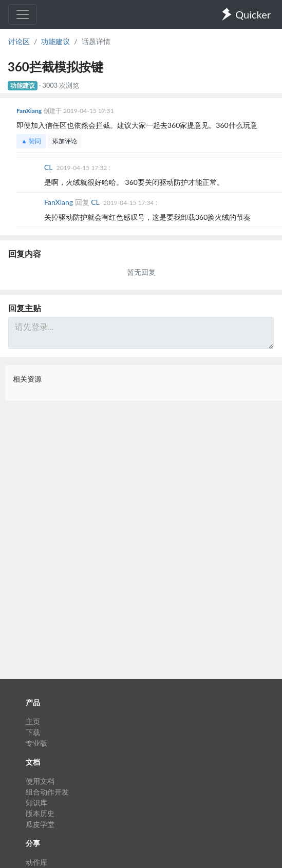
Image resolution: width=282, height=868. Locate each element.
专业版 (36, 743)
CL (49, 167)
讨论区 (19, 41)
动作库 (36, 862)
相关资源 (27, 379)
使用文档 (40, 781)
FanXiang (30, 111)
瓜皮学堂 (40, 824)
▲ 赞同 (31, 141)
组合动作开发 (47, 792)
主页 (33, 721)
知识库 (36, 803)
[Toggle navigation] (23, 14)
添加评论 (65, 141)
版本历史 (40, 813)
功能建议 (55, 41)
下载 (33, 732)
